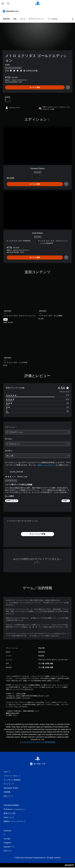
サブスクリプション (36, 19)
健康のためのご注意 (12, 713)
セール (23, 19)
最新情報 (6, 19)
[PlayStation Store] (11, 11)
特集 (15, 19)
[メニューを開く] (3, 4)
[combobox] (37, 432)
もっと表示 (9, 496)
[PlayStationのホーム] (38, 4)
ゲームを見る (53, 19)
